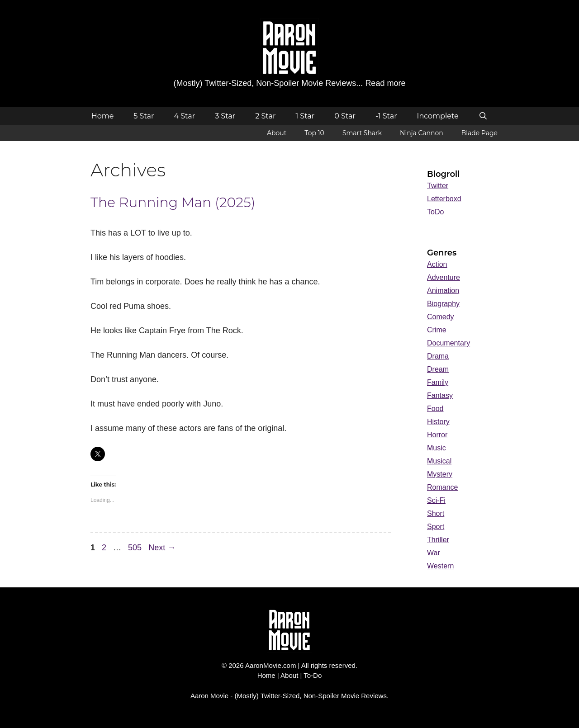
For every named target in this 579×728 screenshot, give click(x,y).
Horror (437, 435)
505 (136, 548)
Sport (436, 527)
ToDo (435, 212)
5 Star (144, 116)
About (277, 133)
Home (103, 116)
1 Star (305, 116)
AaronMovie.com (271, 665)
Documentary (448, 343)
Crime (437, 330)
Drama (438, 356)
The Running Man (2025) (173, 202)
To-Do (313, 675)
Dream (438, 369)
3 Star (225, 116)
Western (440, 566)
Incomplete (438, 116)
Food (435, 409)
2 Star (265, 116)
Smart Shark (362, 133)
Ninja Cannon (422, 133)
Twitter (438, 186)
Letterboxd (444, 199)
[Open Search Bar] (483, 116)
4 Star (184, 116)
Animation (443, 291)
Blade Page (479, 133)
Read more (385, 83)
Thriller (438, 540)
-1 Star (386, 116)
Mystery (440, 474)
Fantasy (440, 395)
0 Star (345, 116)
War (434, 553)
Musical (439, 461)
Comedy (441, 317)
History (438, 422)
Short (436, 513)
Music (437, 448)
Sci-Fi (436, 500)
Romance (442, 487)
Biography (443, 304)
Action (437, 264)
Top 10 (314, 133)
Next (162, 548)
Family (438, 382)
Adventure (444, 277)
